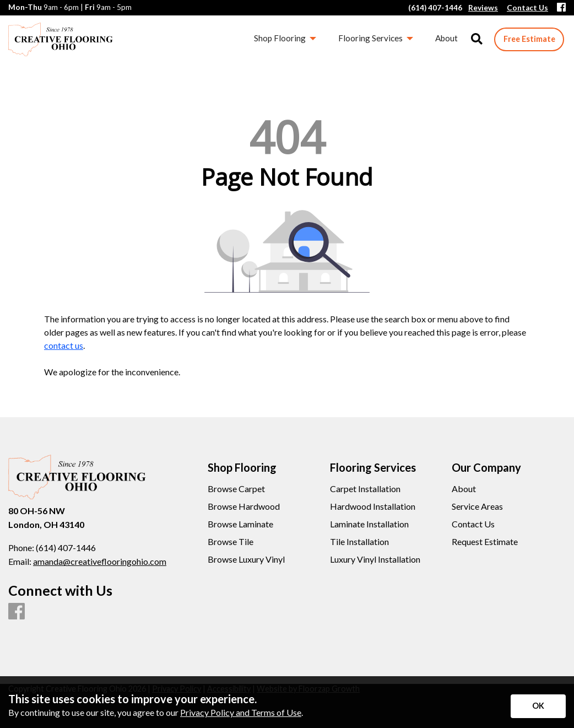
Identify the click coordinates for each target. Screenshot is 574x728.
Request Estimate (485, 542)
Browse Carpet (236, 489)
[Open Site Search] (477, 39)
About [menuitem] (446, 38)
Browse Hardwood (244, 506)
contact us (64, 345)
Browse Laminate (240, 524)
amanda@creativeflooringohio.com (100, 561)
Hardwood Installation (373, 506)
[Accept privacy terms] (538, 706)
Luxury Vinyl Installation (375, 559)
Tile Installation (359, 542)
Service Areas (477, 506)
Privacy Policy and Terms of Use (241, 712)
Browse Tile (231, 542)
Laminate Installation (369, 524)
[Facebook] (561, 8)
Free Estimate (529, 39)
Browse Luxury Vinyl (246, 559)
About (464, 489)
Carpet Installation (365, 489)
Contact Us (473, 524)
